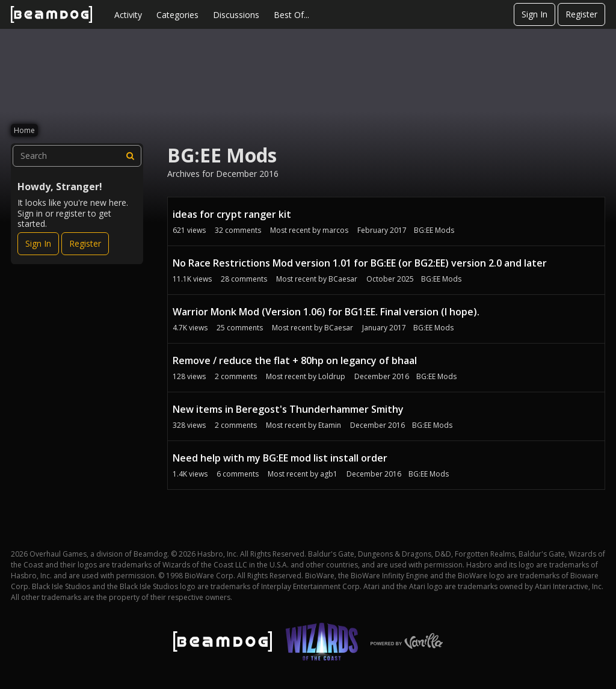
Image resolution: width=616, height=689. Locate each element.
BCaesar (343, 279)
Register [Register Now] (85, 243)
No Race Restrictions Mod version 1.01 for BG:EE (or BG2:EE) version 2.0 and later (360, 263)
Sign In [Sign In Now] (38, 243)
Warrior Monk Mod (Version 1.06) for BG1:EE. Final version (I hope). (326, 312)
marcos (335, 230)
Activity (128, 15)
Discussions (236, 15)
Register (581, 14)
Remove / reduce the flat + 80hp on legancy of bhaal (295, 360)
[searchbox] (77, 156)
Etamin (330, 425)
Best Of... (291, 15)
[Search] (131, 156)
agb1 (329, 474)
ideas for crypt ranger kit (232, 214)
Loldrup (332, 376)
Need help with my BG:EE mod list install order (280, 458)
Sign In (534, 14)
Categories (177, 15)
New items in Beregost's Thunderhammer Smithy (288, 409)
